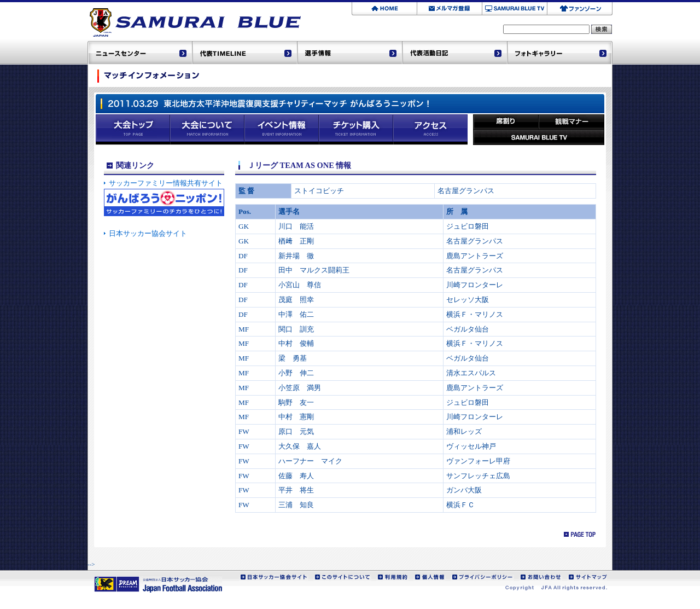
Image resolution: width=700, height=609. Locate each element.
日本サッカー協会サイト (148, 233)
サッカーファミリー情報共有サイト (166, 183)
